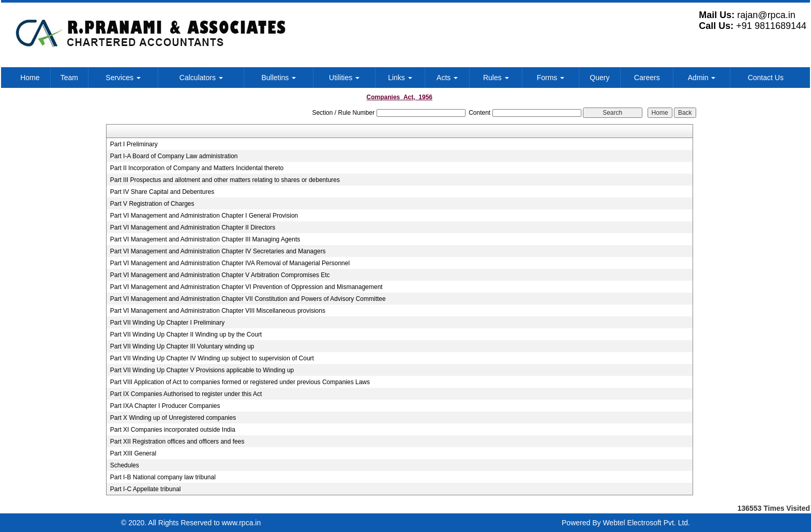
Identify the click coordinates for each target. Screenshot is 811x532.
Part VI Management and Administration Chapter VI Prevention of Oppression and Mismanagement (246, 287)
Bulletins (279, 78)
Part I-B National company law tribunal (163, 477)
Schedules (125, 465)
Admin (702, 78)
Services (123, 78)
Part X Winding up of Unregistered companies (173, 418)
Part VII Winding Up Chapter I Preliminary (167, 323)
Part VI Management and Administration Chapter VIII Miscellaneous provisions (218, 311)
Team (69, 78)
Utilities (344, 78)
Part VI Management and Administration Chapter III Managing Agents (205, 239)
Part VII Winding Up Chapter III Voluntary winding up (182, 346)
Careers (647, 78)
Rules (496, 78)
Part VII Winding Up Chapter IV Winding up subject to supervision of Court (212, 358)
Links (400, 78)
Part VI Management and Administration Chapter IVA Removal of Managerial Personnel (230, 263)
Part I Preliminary (134, 144)
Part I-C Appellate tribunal (146, 489)
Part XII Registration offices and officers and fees (177, 442)
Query (599, 78)
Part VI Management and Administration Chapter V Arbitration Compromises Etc (220, 275)
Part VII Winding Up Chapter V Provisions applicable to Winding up (202, 370)
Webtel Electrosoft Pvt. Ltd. (646, 523)
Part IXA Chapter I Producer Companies (165, 406)
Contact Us (766, 78)
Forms (551, 78)
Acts (447, 78)
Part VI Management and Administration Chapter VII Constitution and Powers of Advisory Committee (248, 299)
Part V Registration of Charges (152, 204)
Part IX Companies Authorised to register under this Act (186, 394)
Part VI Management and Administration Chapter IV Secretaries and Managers (218, 251)
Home (30, 78)
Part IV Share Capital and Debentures (162, 192)
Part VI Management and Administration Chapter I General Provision (204, 216)
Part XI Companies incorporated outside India (173, 430)
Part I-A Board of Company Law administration (174, 156)
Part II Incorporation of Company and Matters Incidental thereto (197, 168)
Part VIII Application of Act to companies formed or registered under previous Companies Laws (240, 382)
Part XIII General (133, 453)
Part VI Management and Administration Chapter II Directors (193, 227)
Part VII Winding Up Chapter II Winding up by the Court (186, 335)
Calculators (201, 78)
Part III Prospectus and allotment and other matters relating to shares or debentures (225, 180)
